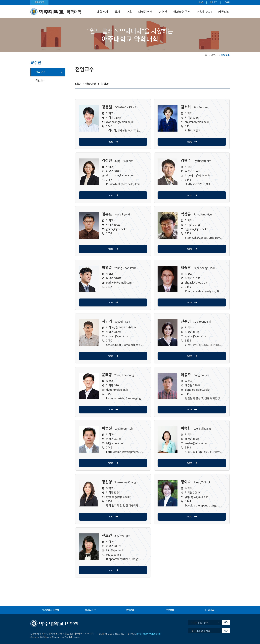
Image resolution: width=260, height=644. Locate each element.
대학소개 (102, 12)
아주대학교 (39, 2)
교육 (129, 12)
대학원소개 (145, 12)
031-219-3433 (111, 634)
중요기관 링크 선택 (201, 631)
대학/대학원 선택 (200, 623)
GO (226, 622)
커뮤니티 (224, 12)
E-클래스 (210, 610)
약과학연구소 (182, 12)
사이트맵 (214, 2)
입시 (117, 12)
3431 (122, 634)
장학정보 (170, 610)
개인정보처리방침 (50, 610)
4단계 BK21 (204, 12)
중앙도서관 (90, 610)
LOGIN (227, 2)
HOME (200, 2)
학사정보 (130, 610)
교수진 (163, 12)
